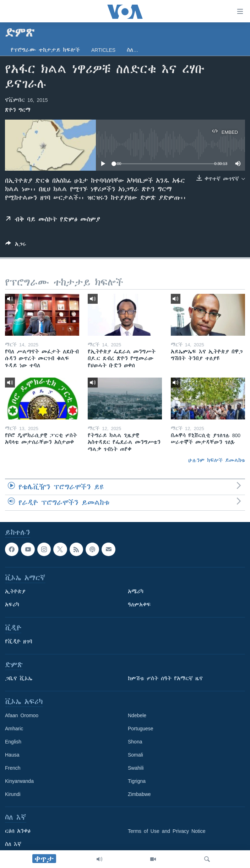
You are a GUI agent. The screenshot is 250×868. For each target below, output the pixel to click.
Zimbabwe (139, 794)
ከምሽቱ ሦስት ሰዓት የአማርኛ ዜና (165, 679)
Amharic (14, 729)
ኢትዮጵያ (15, 592)
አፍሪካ (12, 605)
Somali (135, 755)
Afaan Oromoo (22, 715)
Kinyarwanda (19, 781)
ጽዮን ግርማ (18, 110)
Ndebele (137, 715)
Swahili (136, 768)
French (13, 768)
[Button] (16, 245)
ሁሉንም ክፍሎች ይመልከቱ (217, 460)
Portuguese (141, 729)
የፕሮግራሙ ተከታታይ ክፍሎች (45, 50)
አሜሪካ (136, 592)
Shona (135, 742)
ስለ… (132, 50)
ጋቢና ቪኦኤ (19, 679)
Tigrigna (137, 781)
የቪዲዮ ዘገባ (19, 642)
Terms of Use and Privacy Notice (167, 831)
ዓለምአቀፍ (139, 605)
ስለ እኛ (13, 844)
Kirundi (13, 794)
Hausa (12, 755)
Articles (103, 50)
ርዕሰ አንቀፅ (18, 831)
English (13, 742)
